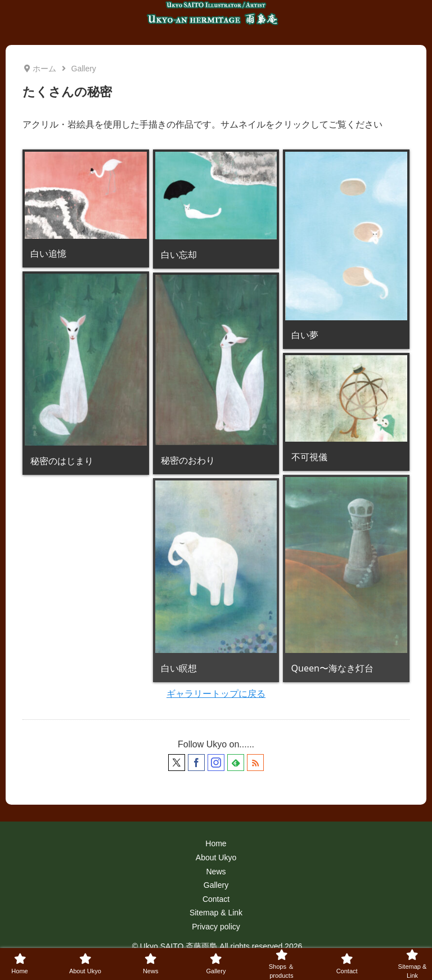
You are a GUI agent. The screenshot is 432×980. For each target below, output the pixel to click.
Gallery (216, 885)
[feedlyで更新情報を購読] (236, 763)
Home (216, 843)
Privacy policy (216, 927)
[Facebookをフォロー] (196, 763)
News (216, 872)
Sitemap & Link (216, 913)
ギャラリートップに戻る (216, 694)
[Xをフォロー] (177, 763)
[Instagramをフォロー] (216, 763)
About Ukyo (216, 857)
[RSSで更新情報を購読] (255, 763)
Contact (216, 899)
